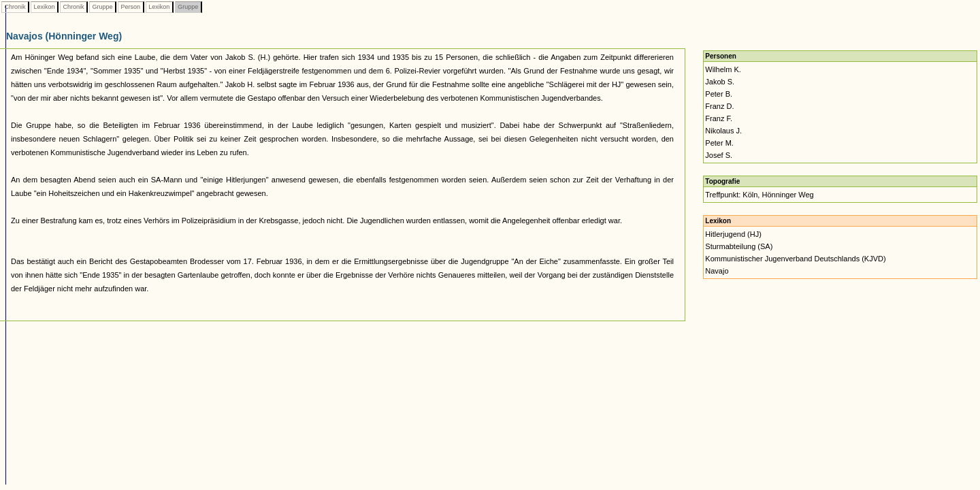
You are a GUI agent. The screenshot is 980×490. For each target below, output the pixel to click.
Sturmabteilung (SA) (739, 246)
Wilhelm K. (723, 69)
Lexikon (44, 7)
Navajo (717, 271)
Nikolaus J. (723, 131)
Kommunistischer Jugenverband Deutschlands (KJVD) (795, 259)
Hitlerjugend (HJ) (733, 234)
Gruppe (102, 7)
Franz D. (719, 106)
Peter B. (719, 94)
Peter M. (719, 143)
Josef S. (719, 155)
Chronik (15, 7)
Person (131, 7)
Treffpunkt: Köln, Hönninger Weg (759, 195)
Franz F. (719, 118)
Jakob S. (720, 82)
